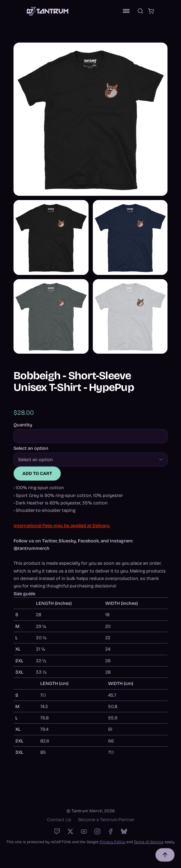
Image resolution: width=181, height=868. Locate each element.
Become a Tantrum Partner (106, 820)
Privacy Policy (112, 842)
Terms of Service (149, 842)
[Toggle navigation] (126, 11)
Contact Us (59, 820)
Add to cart (37, 473)
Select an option (31, 449)
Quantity (23, 425)
